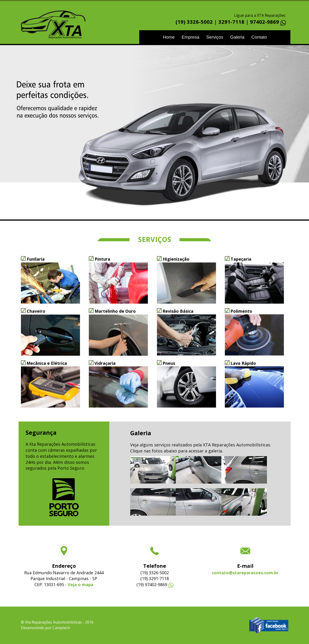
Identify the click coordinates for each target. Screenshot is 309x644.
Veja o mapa (81, 584)
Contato (259, 37)
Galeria (237, 37)
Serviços (215, 37)
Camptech (61, 628)
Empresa (190, 37)
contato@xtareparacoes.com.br (245, 573)
